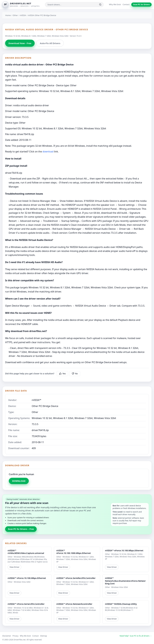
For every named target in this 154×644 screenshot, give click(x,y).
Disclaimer (7, 636)
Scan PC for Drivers (141, 5)
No (75, 374)
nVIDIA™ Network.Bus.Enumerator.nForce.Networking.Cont (125, 581)
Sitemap (44, 636)
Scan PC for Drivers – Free (21, 529)
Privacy (15, 636)
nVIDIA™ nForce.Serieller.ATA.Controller (76, 578)
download (48, 152)
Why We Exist (115, 4)
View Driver (14, 567)
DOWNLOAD (19, 481)
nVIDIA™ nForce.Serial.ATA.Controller (26, 604)
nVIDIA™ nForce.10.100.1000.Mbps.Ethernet (74, 552)
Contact (126, 4)
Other (15, 15)
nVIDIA (23, 15)
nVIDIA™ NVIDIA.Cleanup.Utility (121, 604)
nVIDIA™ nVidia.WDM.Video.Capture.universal (26, 552)
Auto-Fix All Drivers (50, 43)
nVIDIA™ (36, 400)
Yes (62, 374)
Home (8, 15)
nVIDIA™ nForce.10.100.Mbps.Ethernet (124, 550)
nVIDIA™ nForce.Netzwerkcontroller (74, 604)
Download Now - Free (20, 43)
